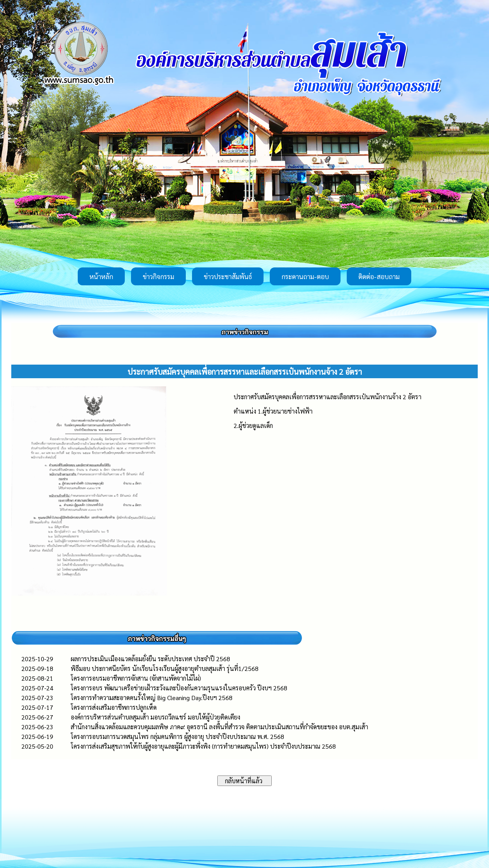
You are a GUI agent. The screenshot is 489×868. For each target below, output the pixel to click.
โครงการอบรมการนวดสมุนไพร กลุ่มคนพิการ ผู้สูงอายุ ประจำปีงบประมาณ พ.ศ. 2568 (177, 736)
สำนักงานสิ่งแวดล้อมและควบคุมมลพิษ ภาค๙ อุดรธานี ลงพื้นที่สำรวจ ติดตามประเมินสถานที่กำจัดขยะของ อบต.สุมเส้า (219, 727)
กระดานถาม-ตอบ (305, 276)
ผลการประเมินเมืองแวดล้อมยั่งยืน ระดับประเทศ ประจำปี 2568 (150, 659)
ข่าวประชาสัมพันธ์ (228, 276)
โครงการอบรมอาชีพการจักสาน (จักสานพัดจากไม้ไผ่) (136, 678)
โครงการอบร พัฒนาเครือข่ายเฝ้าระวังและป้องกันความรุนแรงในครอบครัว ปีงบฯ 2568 (179, 688)
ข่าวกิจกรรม (158, 276)
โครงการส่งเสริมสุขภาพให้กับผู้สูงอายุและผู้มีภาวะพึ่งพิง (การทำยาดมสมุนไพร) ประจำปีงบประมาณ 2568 (203, 746)
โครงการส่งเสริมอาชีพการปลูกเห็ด (114, 707)
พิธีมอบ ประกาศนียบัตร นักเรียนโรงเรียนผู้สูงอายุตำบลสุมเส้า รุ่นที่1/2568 (165, 668)
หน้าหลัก (101, 276)
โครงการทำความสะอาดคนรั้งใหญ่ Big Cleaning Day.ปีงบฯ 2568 (152, 698)
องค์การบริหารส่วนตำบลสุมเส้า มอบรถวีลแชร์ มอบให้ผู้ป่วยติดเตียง (155, 717)
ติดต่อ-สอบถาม (379, 276)
